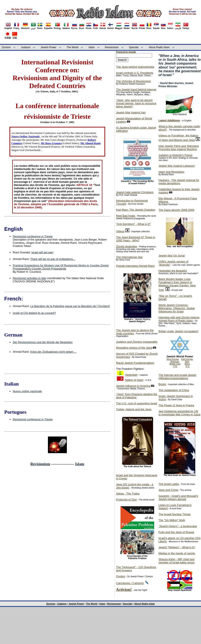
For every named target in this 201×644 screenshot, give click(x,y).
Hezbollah (131, 375)
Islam (92, 47)
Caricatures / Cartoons (130, 583)
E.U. (188, 366)
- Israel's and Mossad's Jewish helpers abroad (178, 498)
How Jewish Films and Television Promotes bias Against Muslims (179, 148)
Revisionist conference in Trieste (33, 236)
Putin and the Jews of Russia (176, 532)
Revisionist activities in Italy (30, 278)
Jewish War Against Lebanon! (177, 166)
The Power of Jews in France (176, 405)
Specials (134, 47)
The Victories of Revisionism (134, 81)
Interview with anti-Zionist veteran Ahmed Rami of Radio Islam (179, 319)
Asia (187, 362)
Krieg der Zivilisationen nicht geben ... (53, 352)
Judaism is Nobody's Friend (175, 155)
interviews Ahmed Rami (135, 266)
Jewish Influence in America (133, 386)
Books (162, 384)
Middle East (175, 364)
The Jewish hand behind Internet (136, 89)
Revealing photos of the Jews (134, 348)
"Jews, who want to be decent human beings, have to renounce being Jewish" (136, 103)
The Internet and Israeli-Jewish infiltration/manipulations (177, 377)
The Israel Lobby (169, 484)
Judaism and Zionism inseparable (137, 342)
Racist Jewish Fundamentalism (135, 363)
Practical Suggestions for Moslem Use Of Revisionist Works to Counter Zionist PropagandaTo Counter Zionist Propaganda (61, 267)
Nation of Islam (134, 380)
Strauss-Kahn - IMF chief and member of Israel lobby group (176, 561)
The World (73, 47)
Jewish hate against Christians (135, 192)
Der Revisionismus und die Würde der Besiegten (43, 342)
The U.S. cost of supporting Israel (137, 403)
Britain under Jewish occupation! (178, 331)
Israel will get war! (42, 252)
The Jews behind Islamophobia (135, 67)
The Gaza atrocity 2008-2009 (176, 210)
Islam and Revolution (171, 172)
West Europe (173, 359)
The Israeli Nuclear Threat (174, 514)
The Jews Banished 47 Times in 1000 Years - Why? (136, 239)
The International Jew (129, 257)
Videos (120, 231)
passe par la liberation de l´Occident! (87, 306)
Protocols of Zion (126, 500)
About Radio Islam (159, 47)
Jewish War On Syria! (172, 256)
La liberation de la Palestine (47, 306)
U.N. (175, 366)
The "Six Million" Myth (172, 520)
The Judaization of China (174, 390)
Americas (175, 362)
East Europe (187, 359)
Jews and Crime (168, 490)
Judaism (26, 47)
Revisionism (112, 47)
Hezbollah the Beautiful (173, 271)
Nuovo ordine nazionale (27, 391)
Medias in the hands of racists (177, 553)
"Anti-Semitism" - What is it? (133, 224)
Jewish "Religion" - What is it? (177, 547)
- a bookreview (178, 526)
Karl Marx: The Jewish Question (136, 210)
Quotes (121, 576)
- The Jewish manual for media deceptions (179, 182)
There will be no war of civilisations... (53, 259)
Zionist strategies (126, 246)
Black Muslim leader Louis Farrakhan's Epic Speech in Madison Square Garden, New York (177, 284)
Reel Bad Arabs (126, 216)
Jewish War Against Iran (131, 112)
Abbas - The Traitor (128, 494)
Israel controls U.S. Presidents (135, 73)
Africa (187, 364)
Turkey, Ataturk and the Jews (134, 409)
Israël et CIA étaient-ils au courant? (34, 313)
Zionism (6, 47)
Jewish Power (49, 47)
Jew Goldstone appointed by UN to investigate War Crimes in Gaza (179, 413)
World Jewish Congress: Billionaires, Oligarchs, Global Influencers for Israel (177, 308)
